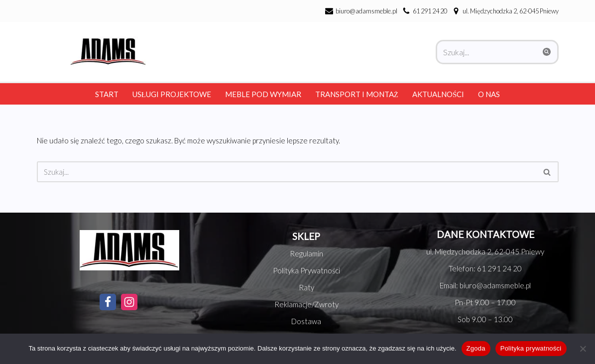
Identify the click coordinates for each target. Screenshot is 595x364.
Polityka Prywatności (306, 270)
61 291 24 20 (430, 11)
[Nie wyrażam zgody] (583, 349)
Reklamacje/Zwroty (306, 304)
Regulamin (306, 253)
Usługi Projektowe (172, 94)
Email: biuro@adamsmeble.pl (485, 285)
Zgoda (476, 348)
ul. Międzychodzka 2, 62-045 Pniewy (485, 251)
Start (107, 94)
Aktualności (438, 94)
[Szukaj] (486, 52)
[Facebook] (108, 302)
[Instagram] (129, 302)
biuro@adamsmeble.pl (366, 11)
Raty (306, 287)
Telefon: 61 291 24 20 (485, 268)
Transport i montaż (357, 94)
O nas (489, 94)
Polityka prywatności (531, 348)
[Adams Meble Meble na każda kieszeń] (106, 51)
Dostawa (306, 321)
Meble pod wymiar (263, 94)
